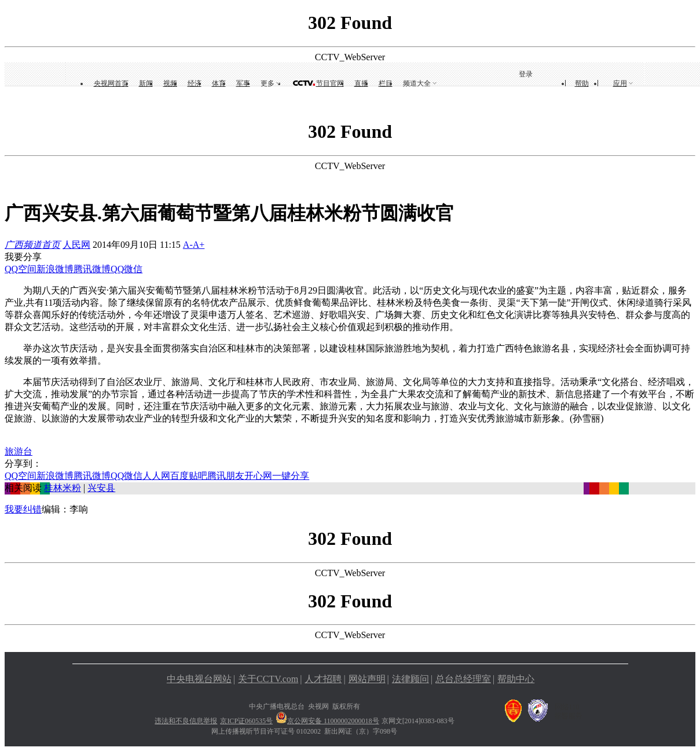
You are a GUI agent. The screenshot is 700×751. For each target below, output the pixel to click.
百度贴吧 (189, 476)
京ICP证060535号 (246, 721)
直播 (361, 83)
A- (188, 245)
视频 (170, 83)
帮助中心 (516, 679)
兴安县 (101, 488)
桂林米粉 (63, 488)
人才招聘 (323, 679)
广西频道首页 (32, 245)
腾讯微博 (92, 269)
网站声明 (367, 679)
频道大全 (417, 83)
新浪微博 (55, 269)
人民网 (76, 245)
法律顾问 (411, 679)
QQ (117, 269)
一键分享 (291, 476)
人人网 (156, 476)
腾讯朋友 (226, 476)
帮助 (582, 83)
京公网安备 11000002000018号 (327, 721)
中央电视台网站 (199, 679)
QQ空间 (21, 269)
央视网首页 (111, 83)
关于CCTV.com (268, 679)
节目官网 (330, 83)
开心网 (258, 476)
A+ (199, 245)
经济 (195, 83)
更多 (267, 83)
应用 (620, 83)
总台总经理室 (463, 679)
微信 (133, 269)
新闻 (146, 83)
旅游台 (19, 451)
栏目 (386, 83)
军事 (243, 83)
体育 (219, 83)
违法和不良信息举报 (186, 721)
